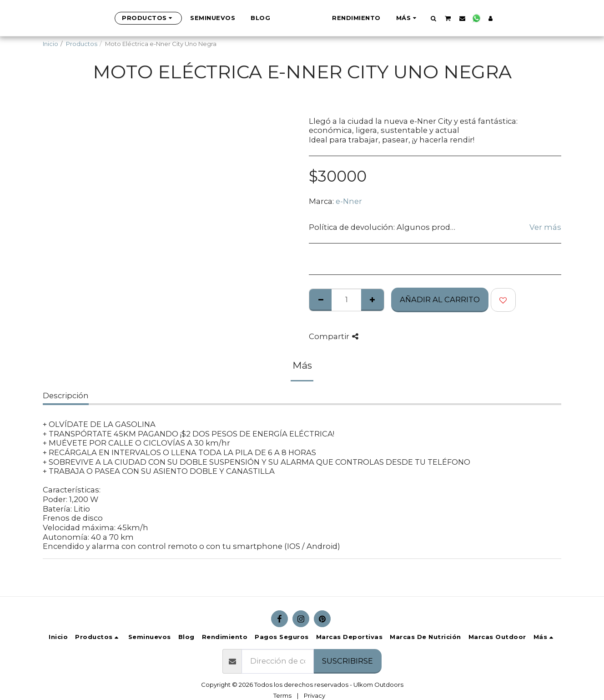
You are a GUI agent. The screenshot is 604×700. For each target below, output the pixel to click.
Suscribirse (347, 661)
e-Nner (349, 201)
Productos (82, 44)
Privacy (315, 695)
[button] (479, 18)
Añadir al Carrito (440, 299)
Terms (282, 695)
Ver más (545, 227)
